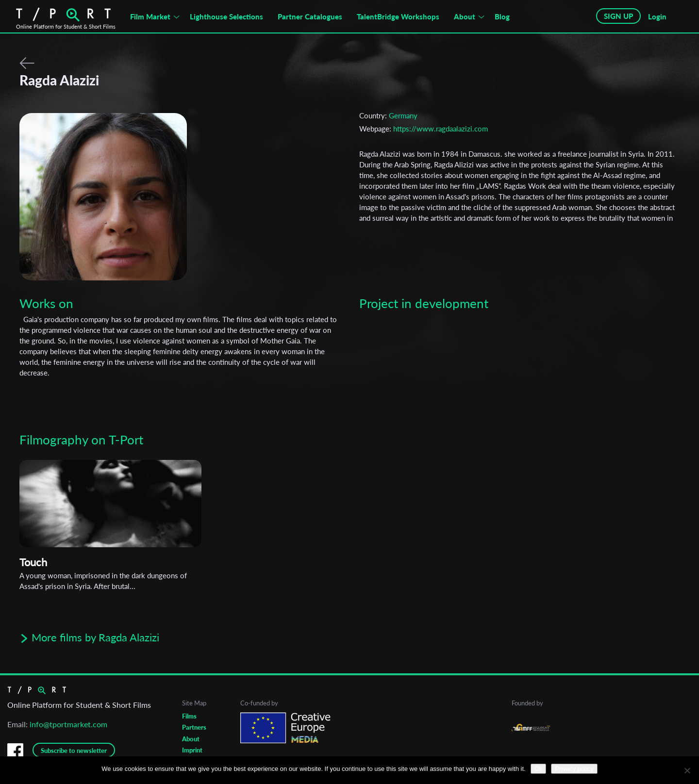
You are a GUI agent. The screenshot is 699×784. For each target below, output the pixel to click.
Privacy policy (574, 769)
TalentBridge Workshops (398, 16)
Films (189, 716)
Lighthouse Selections (226, 16)
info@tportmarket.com (68, 724)
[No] (687, 770)
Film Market (150, 16)
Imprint (192, 750)
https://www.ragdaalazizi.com (441, 129)
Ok (539, 769)
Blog (502, 16)
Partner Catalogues (310, 16)
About (465, 16)
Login (657, 16)
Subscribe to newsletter (74, 751)
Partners (194, 727)
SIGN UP (618, 16)
